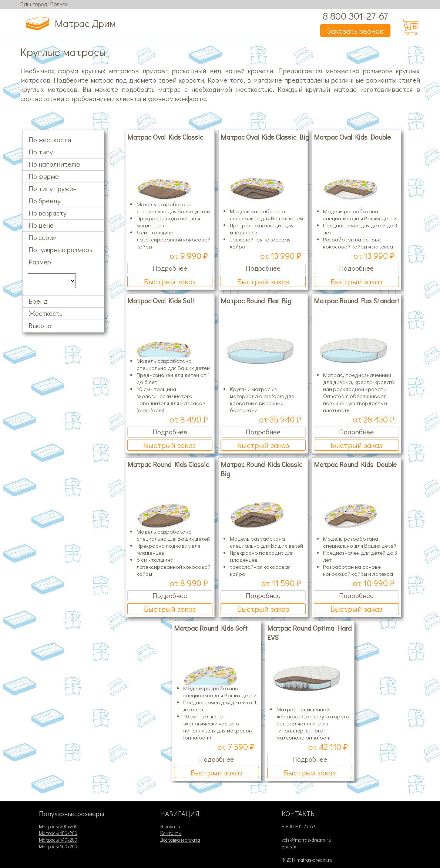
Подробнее (170, 268)
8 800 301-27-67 (355, 16)
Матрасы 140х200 (58, 840)
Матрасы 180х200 (58, 833)
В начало (170, 827)
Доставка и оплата (180, 840)
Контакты (171, 833)
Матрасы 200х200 (58, 827)
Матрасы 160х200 (58, 847)
